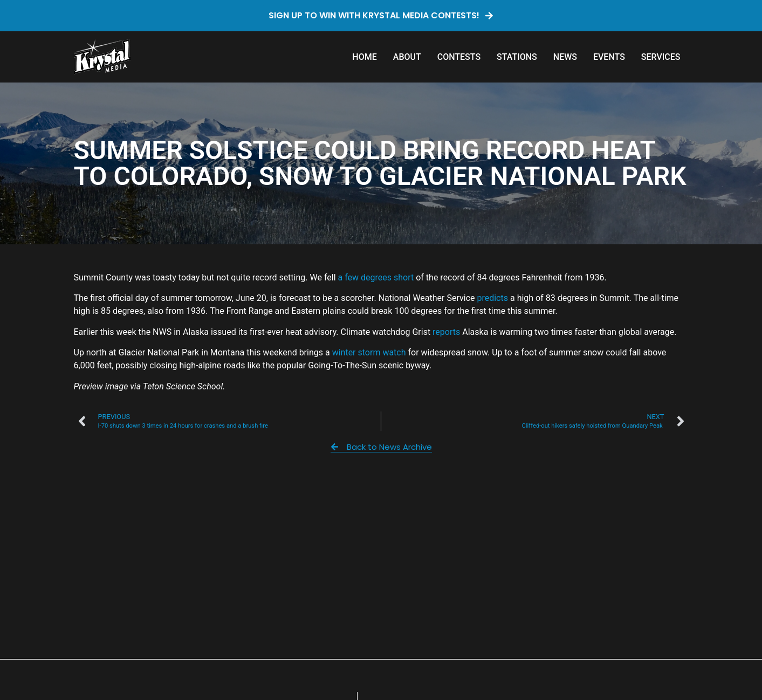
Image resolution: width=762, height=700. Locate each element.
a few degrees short (376, 277)
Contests (459, 57)
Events (609, 57)
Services (661, 57)
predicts (493, 298)
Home (364, 57)
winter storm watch (369, 352)
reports (446, 332)
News (565, 57)
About (407, 57)
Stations (517, 57)
